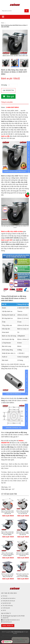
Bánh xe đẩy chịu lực (15, 466)
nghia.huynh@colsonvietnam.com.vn (11, 620)
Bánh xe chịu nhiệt (7, 364)
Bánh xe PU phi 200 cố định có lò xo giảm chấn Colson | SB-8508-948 (7, 512)
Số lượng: (4, 85)
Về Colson (5, 596)
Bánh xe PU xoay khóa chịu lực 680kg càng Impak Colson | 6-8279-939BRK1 (23, 575)
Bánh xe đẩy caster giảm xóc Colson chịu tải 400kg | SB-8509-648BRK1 (7, 554)
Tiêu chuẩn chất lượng (8, 606)
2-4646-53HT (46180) (12, 238)
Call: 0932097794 (8, 90)
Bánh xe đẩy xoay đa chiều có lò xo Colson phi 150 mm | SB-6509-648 (23, 512)
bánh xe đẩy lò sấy (7, 479)
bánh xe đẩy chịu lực (17, 474)
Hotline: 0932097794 (8, 626)
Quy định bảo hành (7, 603)
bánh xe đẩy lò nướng (19, 476)
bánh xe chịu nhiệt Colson (13, 481)
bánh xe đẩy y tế (20, 637)
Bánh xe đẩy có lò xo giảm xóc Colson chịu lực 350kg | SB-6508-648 (23, 533)
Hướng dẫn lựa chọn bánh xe (9, 598)
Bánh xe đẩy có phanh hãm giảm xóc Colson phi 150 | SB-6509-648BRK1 (8, 533)
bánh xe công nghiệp (7, 635)
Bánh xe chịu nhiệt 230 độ (16, 472)
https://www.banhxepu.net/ (18, 632)
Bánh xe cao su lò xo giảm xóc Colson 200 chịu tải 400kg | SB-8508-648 (7, 575)
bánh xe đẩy (15, 635)
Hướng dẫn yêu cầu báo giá (9, 601)
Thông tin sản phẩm (7, 102)
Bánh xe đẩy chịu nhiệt (16, 464)
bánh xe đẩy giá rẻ (13, 639)
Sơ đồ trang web (6, 608)
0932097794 (6, 618)
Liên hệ (4, 610)
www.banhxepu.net (7, 622)
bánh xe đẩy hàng (21, 635)
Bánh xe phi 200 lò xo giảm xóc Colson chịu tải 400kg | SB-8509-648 (23, 554)
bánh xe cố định (21, 240)
